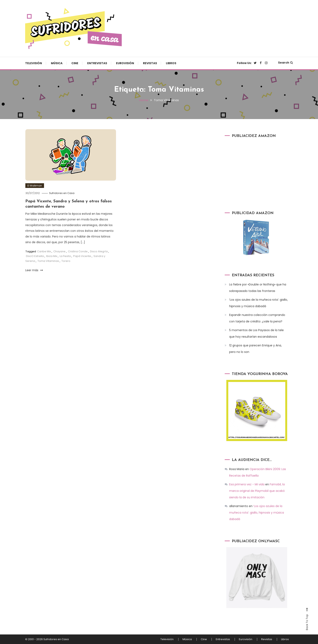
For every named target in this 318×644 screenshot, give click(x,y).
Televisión (34, 63)
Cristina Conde (78, 251)
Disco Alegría (99, 251)
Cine (75, 63)
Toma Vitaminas (48, 261)
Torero (66, 261)
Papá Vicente (82, 256)
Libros (171, 63)
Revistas (150, 63)
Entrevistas (97, 63)
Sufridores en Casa (62, 193)
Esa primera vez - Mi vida (247, 484)
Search (285, 63)
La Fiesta (65, 256)
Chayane (59, 251)
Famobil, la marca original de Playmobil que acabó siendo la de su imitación (257, 491)
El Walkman (35, 186)
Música (57, 63)
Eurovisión (125, 63)
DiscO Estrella (35, 256)
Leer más (34, 270)
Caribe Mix (44, 251)
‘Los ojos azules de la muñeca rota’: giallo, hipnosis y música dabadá (258, 303)
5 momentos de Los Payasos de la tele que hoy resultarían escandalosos (256, 333)
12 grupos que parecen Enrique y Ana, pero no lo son (255, 349)
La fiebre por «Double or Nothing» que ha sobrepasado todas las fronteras (258, 288)
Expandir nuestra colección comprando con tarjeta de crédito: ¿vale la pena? (257, 318)
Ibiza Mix (52, 256)
